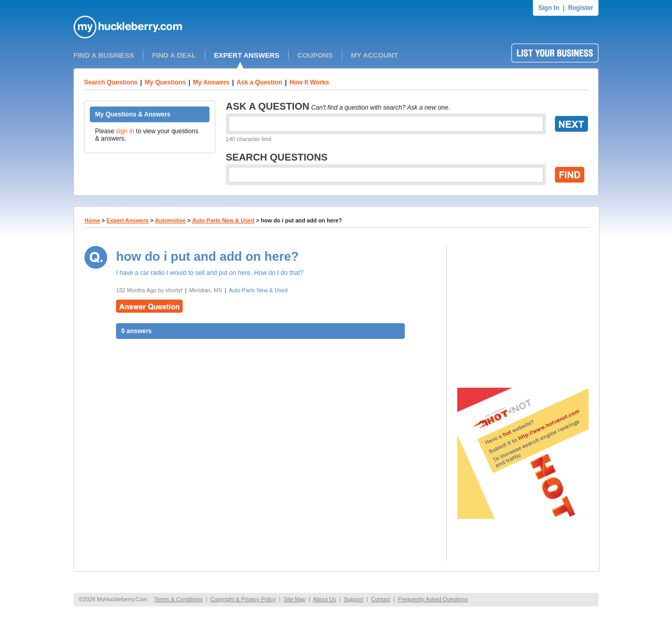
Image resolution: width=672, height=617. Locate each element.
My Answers (211, 82)
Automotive (170, 220)
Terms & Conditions (178, 599)
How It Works (309, 82)
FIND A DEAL (174, 55)
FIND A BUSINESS (104, 55)
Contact (381, 599)
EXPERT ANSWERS (246, 55)
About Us (324, 599)
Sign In (549, 8)
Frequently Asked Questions (433, 599)
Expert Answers (128, 220)
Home (92, 220)
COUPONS (315, 55)
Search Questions (111, 82)
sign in (125, 131)
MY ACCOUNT (374, 55)
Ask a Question (259, 82)
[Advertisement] (523, 312)
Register (581, 8)
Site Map (295, 599)
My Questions (165, 82)
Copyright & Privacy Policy (243, 599)
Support (354, 599)
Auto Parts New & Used (223, 220)
